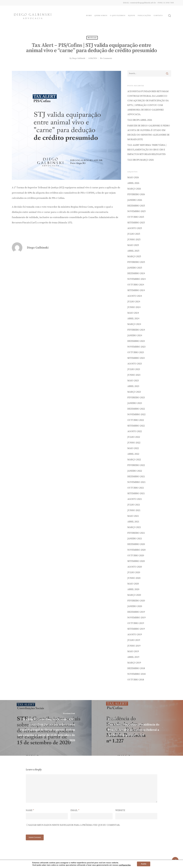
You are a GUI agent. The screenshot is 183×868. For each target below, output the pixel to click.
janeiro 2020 (135, 606)
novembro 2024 (136, 279)
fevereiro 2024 (136, 330)
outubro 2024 (136, 285)
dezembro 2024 (136, 273)
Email (75, 810)
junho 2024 (134, 307)
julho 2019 (134, 640)
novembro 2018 (136, 674)
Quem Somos (101, 15)
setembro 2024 (136, 290)
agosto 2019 (135, 634)
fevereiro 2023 (136, 398)
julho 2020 (134, 572)
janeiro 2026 (135, 200)
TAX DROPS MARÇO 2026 (141, 160)
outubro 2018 (136, 680)
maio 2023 (133, 381)
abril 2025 (133, 251)
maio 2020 (133, 584)
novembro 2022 (136, 414)
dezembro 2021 (136, 477)
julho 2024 (134, 302)
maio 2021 (133, 516)
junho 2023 (134, 375)
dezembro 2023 (136, 341)
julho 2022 (134, 437)
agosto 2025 (135, 228)
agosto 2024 (135, 296)
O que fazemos (118, 15)
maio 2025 (133, 245)
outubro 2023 (136, 352)
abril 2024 (133, 319)
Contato (158, 15)
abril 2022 (133, 454)
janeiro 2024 (135, 335)
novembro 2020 (136, 550)
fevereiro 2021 (136, 533)
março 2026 (134, 189)
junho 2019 (134, 646)
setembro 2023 (136, 358)
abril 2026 (133, 183)
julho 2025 (134, 234)
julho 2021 (134, 505)
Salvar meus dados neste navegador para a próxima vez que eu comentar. (74, 825)
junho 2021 (134, 510)
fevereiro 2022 (136, 465)
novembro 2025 (136, 211)
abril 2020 (133, 589)
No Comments (106, 58)
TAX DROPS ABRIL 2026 (140, 120)
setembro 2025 (136, 223)
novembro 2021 (136, 482)
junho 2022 (134, 443)
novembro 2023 (136, 347)
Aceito (144, 864)
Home (89, 15)
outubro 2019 (136, 623)
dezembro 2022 (136, 409)
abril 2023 (133, 386)
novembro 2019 (136, 618)
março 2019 (134, 663)
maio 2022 (133, 448)
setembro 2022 (136, 426)
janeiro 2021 (135, 539)
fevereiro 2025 (136, 262)
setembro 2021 (136, 493)
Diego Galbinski (79, 58)
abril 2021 (133, 522)
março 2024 (134, 324)
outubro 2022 (136, 420)
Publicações (144, 15)
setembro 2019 (136, 629)
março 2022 (134, 460)
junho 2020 (134, 578)
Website (120, 810)
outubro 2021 (136, 488)
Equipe (132, 15)
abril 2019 (133, 657)
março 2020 (134, 595)
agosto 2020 (135, 567)
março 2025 (134, 256)
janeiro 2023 (135, 403)
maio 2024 (133, 313)
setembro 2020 (136, 561)
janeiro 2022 (135, 471)
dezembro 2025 (136, 206)
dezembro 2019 (136, 612)
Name (30, 810)
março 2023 (134, 392)
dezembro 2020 (136, 544)
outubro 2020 (136, 556)
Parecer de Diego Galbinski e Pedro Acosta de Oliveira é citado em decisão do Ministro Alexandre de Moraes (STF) (149, 133)
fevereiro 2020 (136, 601)
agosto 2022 (135, 431)
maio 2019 (133, 651)
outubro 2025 (136, 217)
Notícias (92, 38)
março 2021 (134, 527)
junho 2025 (134, 240)
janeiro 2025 (135, 268)
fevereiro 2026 (136, 194)
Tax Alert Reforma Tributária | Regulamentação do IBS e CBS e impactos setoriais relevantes (147, 150)
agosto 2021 (135, 499)
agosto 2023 (135, 364)
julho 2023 (134, 369)
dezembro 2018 (136, 668)
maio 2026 (133, 177)
